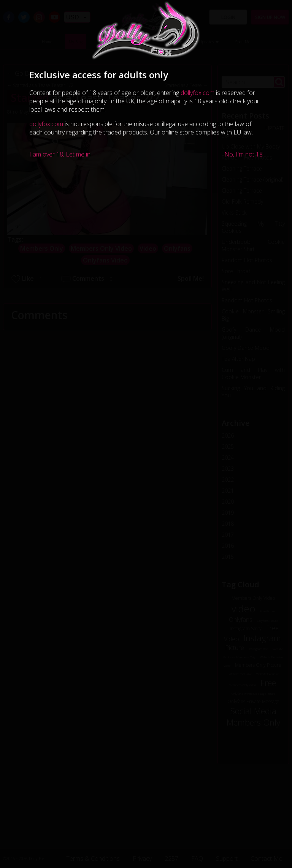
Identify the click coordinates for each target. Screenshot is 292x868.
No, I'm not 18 (244, 154)
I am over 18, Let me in (60, 154)
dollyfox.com (198, 93)
